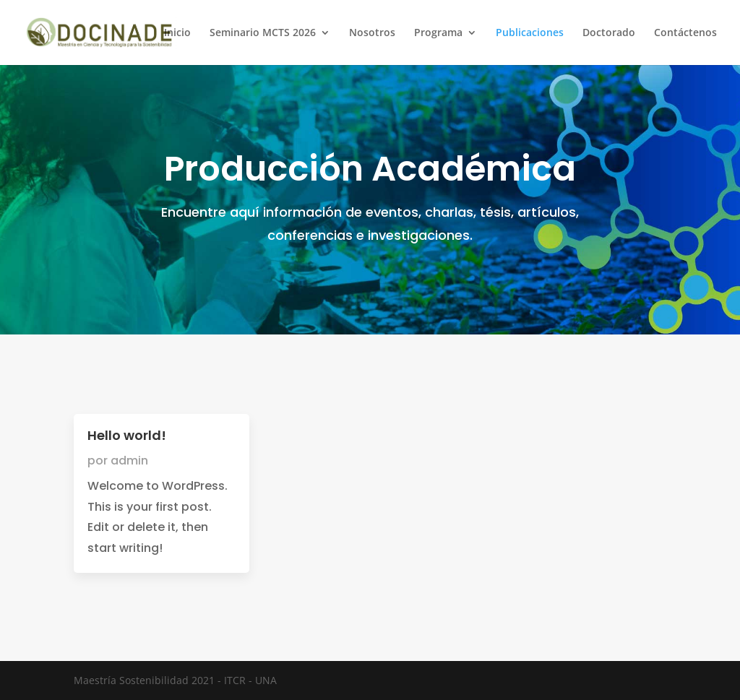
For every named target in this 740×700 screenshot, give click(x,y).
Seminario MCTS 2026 (263, 33)
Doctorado (609, 33)
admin (129, 461)
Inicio (177, 33)
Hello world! (127, 435)
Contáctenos (685, 33)
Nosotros (372, 33)
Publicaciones (530, 33)
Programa (438, 33)
